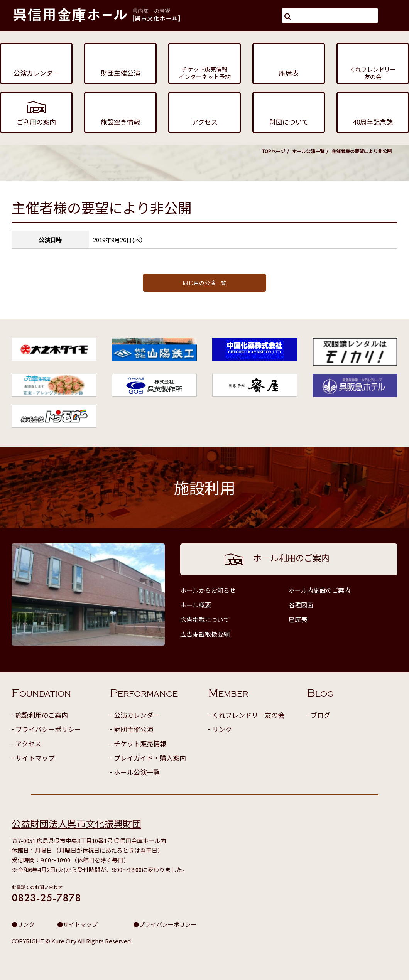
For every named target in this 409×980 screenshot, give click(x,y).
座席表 (298, 619)
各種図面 (301, 605)
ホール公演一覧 (308, 151)
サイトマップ (35, 758)
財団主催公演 (134, 729)
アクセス (28, 743)
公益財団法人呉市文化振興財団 (76, 823)
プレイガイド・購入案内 (150, 758)
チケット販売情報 (140, 743)
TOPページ (274, 151)
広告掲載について (205, 619)
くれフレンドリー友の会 (248, 715)
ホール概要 (196, 605)
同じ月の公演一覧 (204, 283)
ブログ (320, 715)
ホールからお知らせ (208, 590)
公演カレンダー (137, 715)
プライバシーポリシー (48, 729)
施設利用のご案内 (42, 715)
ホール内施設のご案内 (319, 590)
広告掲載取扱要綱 (205, 634)
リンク (222, 729)
